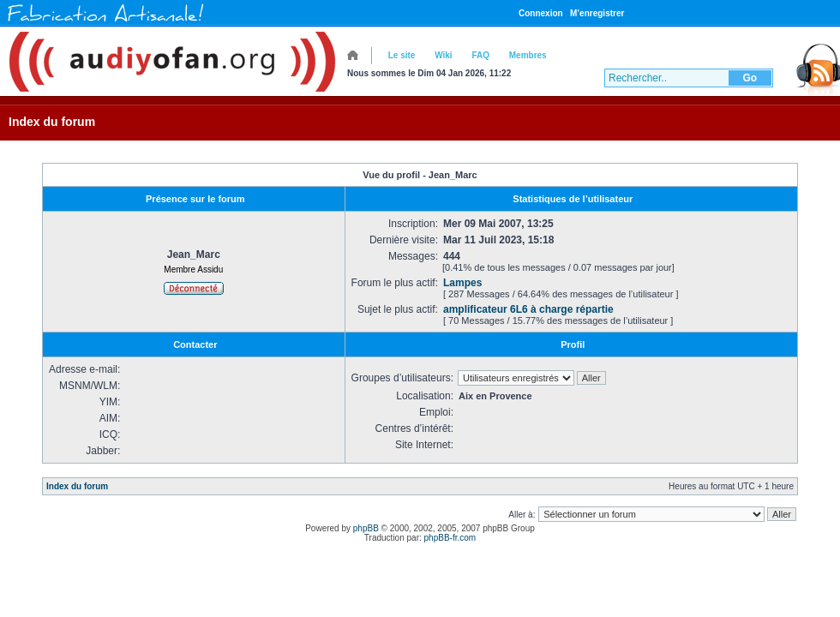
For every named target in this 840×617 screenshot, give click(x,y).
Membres (528, 55)
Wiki (443, 55)
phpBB (366, 528)
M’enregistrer (597, 13)
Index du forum (52, 122)
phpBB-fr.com (450, 538)
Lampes (462, 283)
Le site (402, 55)
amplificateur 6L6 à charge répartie (528, 309)
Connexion (541, 13)
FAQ (480, 55)
